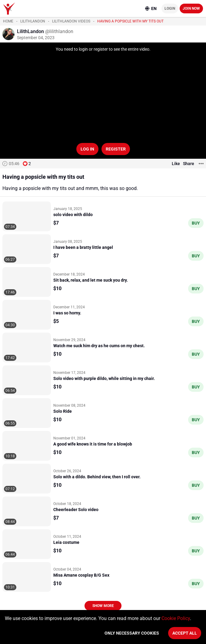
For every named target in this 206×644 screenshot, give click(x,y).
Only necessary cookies (132, 633)
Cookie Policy (176, 618)
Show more (103, 606)
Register (116, 149)
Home (8, 21)
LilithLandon (33, 21)
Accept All (185, 633)
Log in (87, 149)
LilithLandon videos (71, 21)
